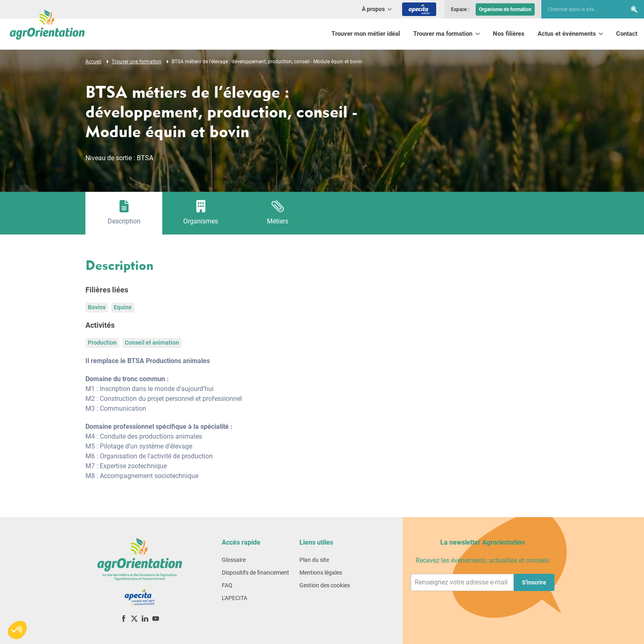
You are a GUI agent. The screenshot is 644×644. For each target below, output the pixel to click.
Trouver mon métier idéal (366, 34)
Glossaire (234, 560)
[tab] (124, 213)
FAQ (227, 585)
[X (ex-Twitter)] (134, 618)
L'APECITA (235, 598)
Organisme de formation (505, 9)
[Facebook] (124, 618)
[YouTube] (156, 618)
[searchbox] (580, 9)
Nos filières (509, 34)
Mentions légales (321, 573)
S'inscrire (534, 582)
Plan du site (314, 560)
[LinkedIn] (145, 618)
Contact (627, 34)
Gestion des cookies (325, 585)
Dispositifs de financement (255, 573)
